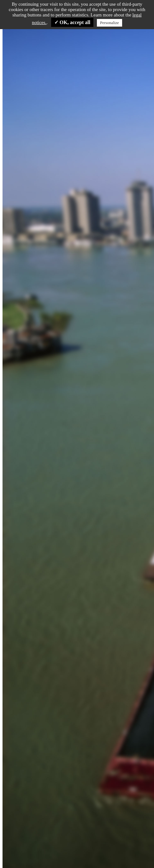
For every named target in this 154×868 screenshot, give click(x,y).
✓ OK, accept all (72, 22)
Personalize (110, 23)
